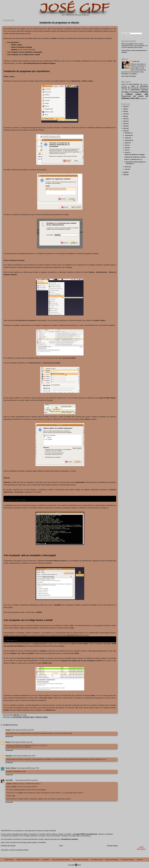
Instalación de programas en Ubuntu (135, 157)
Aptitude (14, 50)
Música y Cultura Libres (135, 93)
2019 (125, 109)
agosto (127, 143)
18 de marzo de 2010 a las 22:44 (23, 730)
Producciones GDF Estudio (132, 96)
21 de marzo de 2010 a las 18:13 (27, 780)
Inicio (64, 15)
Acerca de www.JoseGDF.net (130, 84)
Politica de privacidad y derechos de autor (28, 859)
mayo (126, 148)
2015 (125, 119)
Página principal (9, 859)
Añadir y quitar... (17, 45)
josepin (8, 730)
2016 (125, 116)
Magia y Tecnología (131, 92)
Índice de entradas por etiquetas (61, 859)
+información (80, 482)
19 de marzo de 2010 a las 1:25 (22, 742)
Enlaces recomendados (112, 859)
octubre (127, 138)
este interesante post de (39, 63)
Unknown (9, 756)
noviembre (128, 135)
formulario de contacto (70, 839)
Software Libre (28, 717)
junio (126, 145)
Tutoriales (38, 717)
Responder (9, 736)
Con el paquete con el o (24, 55)
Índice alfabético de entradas (81, 859)
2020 (125, 106)
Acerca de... (86, 15)
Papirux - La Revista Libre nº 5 (133, 159)
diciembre (128, 133)
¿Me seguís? (46, 859)
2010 (125, 131)
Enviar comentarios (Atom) (20, 850)
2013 (125, 124)
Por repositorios (13, 42)
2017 (125, 114)
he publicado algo (18, 790)
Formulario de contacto (127, 859)
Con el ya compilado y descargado (25, 52)
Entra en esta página (127, 44)
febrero (127, 167)
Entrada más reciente (8, 846)
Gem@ (8, 742)
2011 (125, 128)
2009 (125, 172)
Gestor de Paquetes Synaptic (22, 47)
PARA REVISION (17, 717)
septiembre (128, 140)
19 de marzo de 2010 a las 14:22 (24, 756)
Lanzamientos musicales (139, 90)
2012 (125, 126)
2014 (125, 121)
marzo (127, 152)
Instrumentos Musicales (138, 88)
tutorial (48, 710)
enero (126, 169)
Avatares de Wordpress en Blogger (135, 155)
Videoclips (142, 99)
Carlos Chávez (11, 768)
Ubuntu (45, 717)
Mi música (78, 15)
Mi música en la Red (97, 859)
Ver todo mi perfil (129, 76)
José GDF (9, 780)
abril (126, 150)
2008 (125, 175)
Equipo (133, 86)
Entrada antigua (112, 846)
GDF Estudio (70, 15)
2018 (125, 111)
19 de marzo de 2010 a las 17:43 (28, 768)
